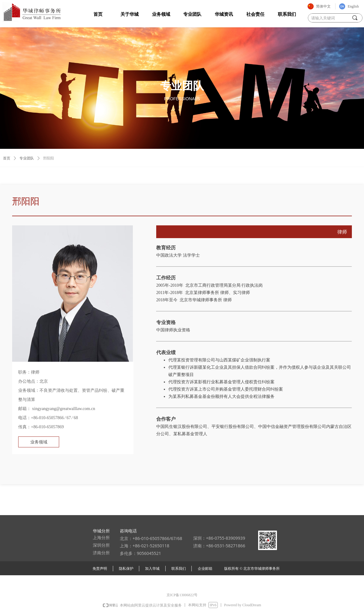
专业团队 (27, 158)
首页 (7, 158)
